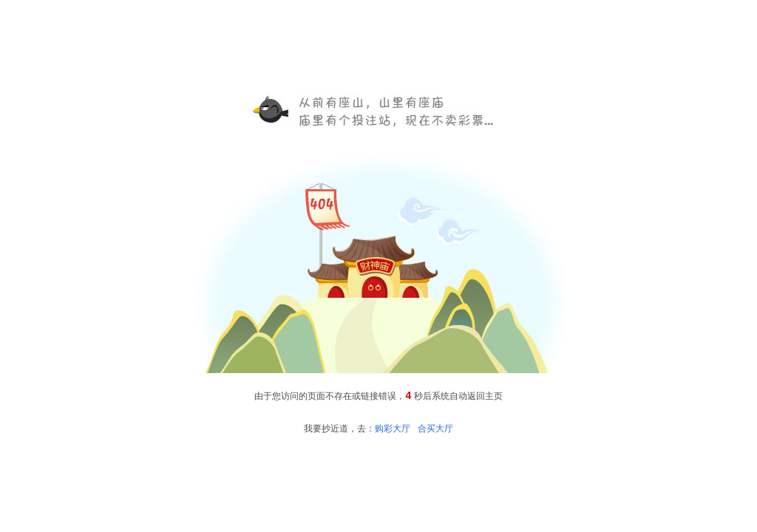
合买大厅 (435, 429)
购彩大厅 (393, 429)
